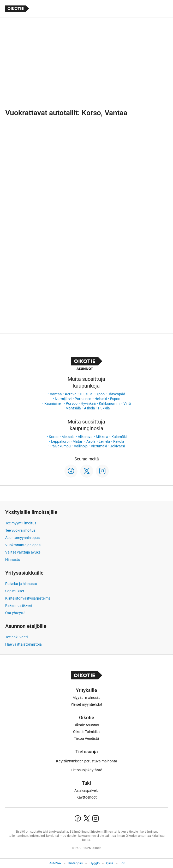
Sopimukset (15, 591)
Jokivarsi (117, 446)
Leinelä (104, 441)
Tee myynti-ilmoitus (21, 523)
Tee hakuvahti (16, 637)
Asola (91, 441)
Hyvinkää (88, 403)
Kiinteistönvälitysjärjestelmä (28, 598)
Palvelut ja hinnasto (21, 584)
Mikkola (102, 437)
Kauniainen (53, 403)
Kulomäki (119, 437)
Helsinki (101, 399)
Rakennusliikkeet (19, 606)
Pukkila (104, 408)
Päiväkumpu (61, 446)
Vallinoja (81, 446)
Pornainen (83, 399)
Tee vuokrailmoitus (20, 530)
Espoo (115, 399)
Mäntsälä (73, 408)
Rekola (119, 441)
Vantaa (56, 394)
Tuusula (86, 394)
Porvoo (72, 403)
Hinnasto (13, 560)
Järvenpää (117, 394)
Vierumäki (99, 446)
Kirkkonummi (110, 403)
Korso (54, 437)
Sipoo (100, 394)
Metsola (68, 437)
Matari (78, 441)
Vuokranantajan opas (23, 545)
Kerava (71, 394)
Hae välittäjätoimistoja (23, 644)
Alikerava (85, 437)
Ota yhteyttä (15, 613)
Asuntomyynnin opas (22, 538)
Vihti (127, 403)
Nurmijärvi (63, 399)
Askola (90, 408)
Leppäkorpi (60, 441)
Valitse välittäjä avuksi (23, 552)
